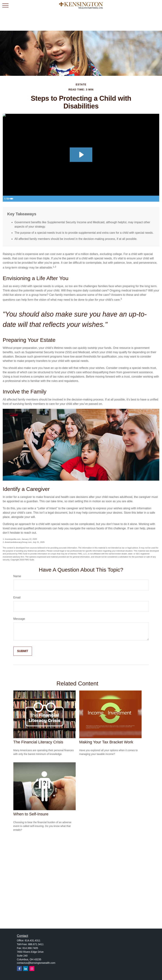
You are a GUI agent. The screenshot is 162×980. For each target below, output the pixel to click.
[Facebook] (19, 969)
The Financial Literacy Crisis (38, 742)
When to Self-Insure (31, 814)
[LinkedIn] (26, 969)
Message (19, 619)
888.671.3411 (36, 944)
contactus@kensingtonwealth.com (36, 963)
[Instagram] (32, 969)
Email (17, 597)
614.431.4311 (33, 940)
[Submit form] (23, 651)
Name (17, 576)
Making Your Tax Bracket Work (106, 742)
